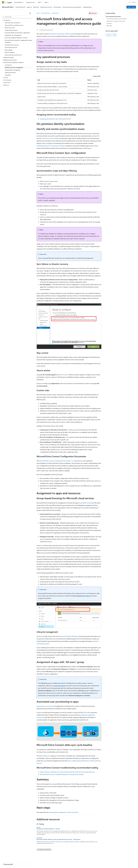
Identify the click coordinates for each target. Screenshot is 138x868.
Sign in (134, 2)
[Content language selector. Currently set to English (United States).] (10, 858)
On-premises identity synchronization (117, 19)
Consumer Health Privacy (51, 863)
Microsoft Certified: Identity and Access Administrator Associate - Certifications (59, 839)
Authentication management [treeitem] (13, 70)
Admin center (131, 7)
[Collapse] (30, 13)
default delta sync (45, 756)
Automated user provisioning (46, 706)
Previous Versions (16, 863)
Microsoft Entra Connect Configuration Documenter (55, 461)
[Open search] (130, 2)
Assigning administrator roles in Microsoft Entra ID (55, 119)
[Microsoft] (3, 2)
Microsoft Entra (46, 13)
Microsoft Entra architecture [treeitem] (13, 23)
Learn (38, 13)
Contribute (32, 863)
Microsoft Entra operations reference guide (61, 34)
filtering (83, 246)
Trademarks (73, 863)
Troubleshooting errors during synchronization (51, 146)
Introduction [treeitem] (8, 65)
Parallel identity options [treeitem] (11, 30)
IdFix (98, 136)
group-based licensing (85, 503)
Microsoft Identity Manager (69, 636)
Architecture (55, 13)
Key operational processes (114, 16)
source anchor (64, 375)
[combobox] (17, 17)
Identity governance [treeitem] (10, 72)
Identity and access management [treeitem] (14, 67)
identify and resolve (83, 596)
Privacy (38, 863)
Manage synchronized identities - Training (48, 829)
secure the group (60, 686)
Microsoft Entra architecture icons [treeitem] (14, 25)
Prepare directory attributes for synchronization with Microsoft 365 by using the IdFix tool (67, 772)
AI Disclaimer (6, 863)
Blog (24, 863)
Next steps (109, 26)
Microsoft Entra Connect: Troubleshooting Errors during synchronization (62, 774)
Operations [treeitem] (8, 75)
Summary (109, 23)
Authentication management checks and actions (64, 812)
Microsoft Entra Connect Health (49, 138)
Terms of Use (64, 863)
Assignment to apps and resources (116, 21)
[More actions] (100, 13)
